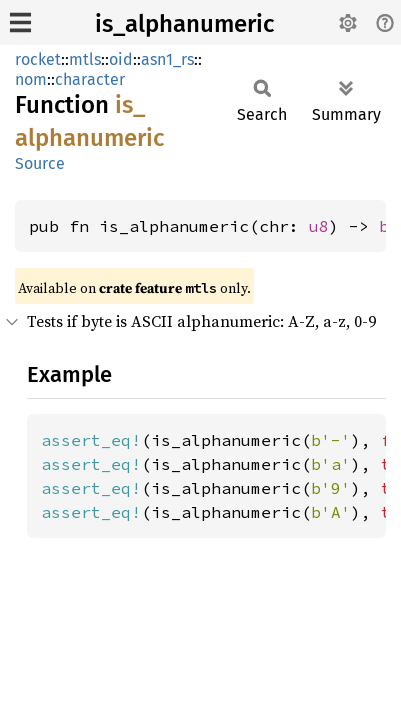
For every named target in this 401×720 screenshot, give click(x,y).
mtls (85, 59)
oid (121, 59)
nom (31, 79)
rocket (38, 59)
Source (40, 163)
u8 (319, 226)
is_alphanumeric (184, 24)
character (90, 79)
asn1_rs (167, 59)
